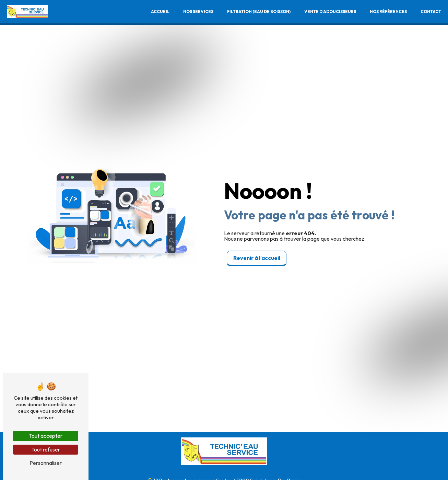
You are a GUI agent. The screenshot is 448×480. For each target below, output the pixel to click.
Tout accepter (46, 436)
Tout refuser (46, 449)
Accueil (160, 12)
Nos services (198, 12)
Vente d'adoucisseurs (330, 12)
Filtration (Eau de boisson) (259, 12)
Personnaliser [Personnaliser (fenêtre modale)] (46, 463)
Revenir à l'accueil (257, 258)
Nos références (388, 12)
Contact (431, 12)
